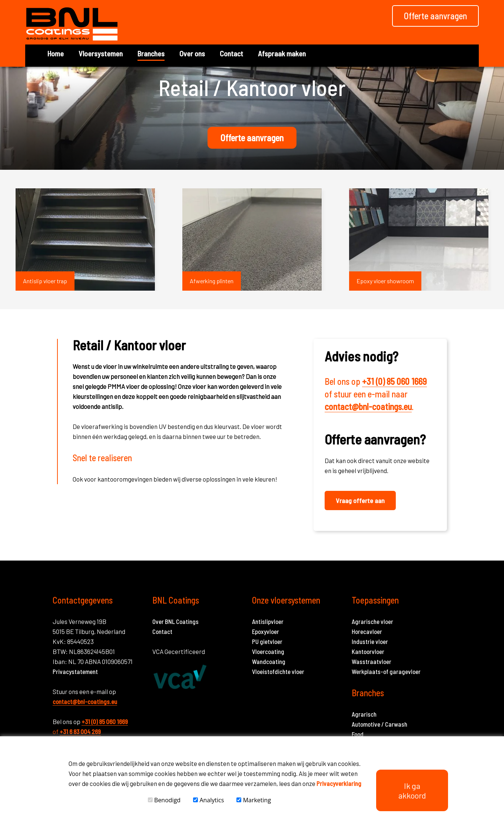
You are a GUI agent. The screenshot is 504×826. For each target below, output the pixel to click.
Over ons (192, 53)
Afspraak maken (282, 53)
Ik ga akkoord (412, 790)
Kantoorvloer (368, 651)
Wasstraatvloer (372, 661)
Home (56, 53)
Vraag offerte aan (360, 500)
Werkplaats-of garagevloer (386, 671)
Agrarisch (364, 714)
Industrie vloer (370, 641)
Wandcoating (269, 661)
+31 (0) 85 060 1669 (394, 381)
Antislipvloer (268, 621)
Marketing (254, 800)
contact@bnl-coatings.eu (368, 407)
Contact (231, 53)
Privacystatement (75, 671)
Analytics (208, 800)
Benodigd (164, 800)
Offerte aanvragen (252, 138)
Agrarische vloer (372, 621)
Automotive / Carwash (379, 724)
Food (358, 734)
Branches (151, 53)
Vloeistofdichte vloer (278, 671)
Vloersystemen (101, 53)
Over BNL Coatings (175, 621)
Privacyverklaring (339, 783)
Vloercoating (268, 651)
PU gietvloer (267, 641)
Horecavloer (367, 631)
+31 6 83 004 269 (80, 731)
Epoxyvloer (266, 631)
